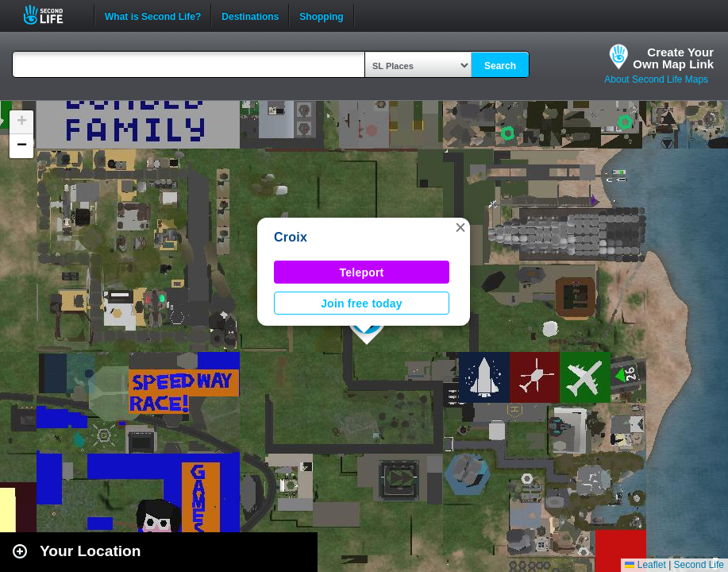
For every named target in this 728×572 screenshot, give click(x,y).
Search (500, 66)
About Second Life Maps (656, 79)
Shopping (321, 15)
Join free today (362, 303)
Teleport (362, 272)
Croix (291, 237)
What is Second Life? (153, 15)
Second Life (52, 15)
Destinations (250, 15)
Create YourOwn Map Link (673, 58)
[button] (460, 227)
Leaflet (645, 565)
